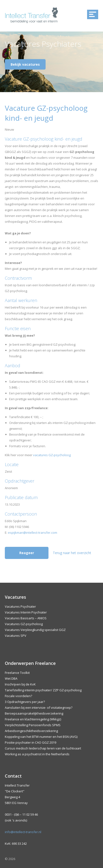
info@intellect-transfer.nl (23, 832)
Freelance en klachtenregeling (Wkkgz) (33, 719)
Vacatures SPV (16, 636)
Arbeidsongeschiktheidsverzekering (31, 731)
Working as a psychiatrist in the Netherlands (37, 754)
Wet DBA (11, 678)
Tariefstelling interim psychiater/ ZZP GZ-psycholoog (43, 690)
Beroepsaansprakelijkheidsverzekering (34, 713)
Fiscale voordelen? (18, 696)
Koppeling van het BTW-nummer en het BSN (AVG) (41, 737)
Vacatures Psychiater (20, 606)
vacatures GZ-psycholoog (52, 455)
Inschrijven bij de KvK (20, 684)
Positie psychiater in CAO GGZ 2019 (31, 742)
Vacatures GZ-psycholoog (24, 624)
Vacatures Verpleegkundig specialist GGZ (35, 630)
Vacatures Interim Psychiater (26, 612)
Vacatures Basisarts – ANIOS (26, 618)
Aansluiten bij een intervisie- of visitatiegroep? (39, 708)
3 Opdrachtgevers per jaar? (25, 702)
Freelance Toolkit (17, 673)
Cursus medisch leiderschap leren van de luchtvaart (43, 748)
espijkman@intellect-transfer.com (33, 533)
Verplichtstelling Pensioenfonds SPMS (33, 725)
